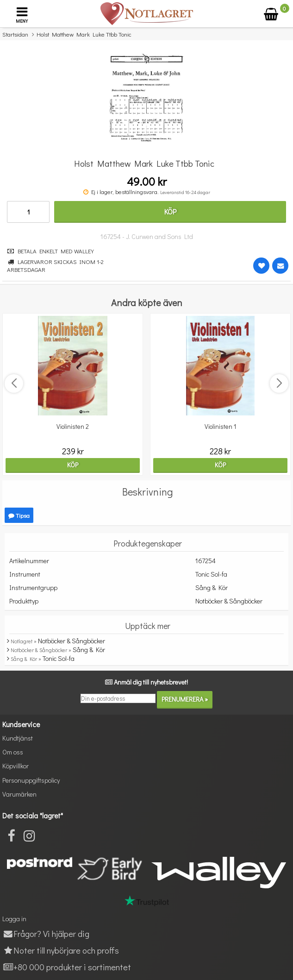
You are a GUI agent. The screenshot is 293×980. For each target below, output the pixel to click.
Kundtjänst (18, 738)
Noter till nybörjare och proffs (61, 950)
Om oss (13, 752)
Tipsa (19, 515)
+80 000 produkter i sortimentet (67, 967)
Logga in (14, 919)
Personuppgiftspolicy (31, 780)
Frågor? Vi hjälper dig (46, 933)
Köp (170, 211)
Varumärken (19, 794)
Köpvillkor (16, 766)
